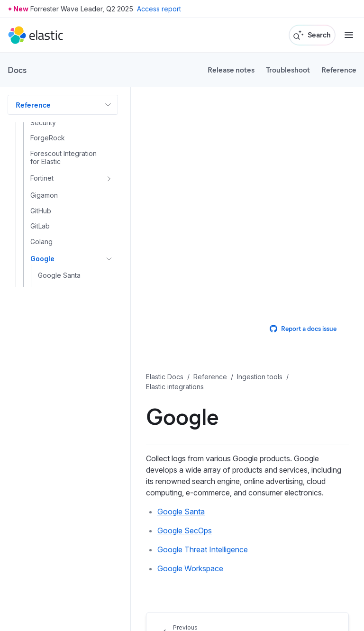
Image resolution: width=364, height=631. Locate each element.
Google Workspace (190, 568)
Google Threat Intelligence (203, 549)
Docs (17, 70)
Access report (159, 9)
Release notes (231, 69)
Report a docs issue (303, 328)
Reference (339, 69)
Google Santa (181, 512)
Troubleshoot (288, 69)
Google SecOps (185, 530)
